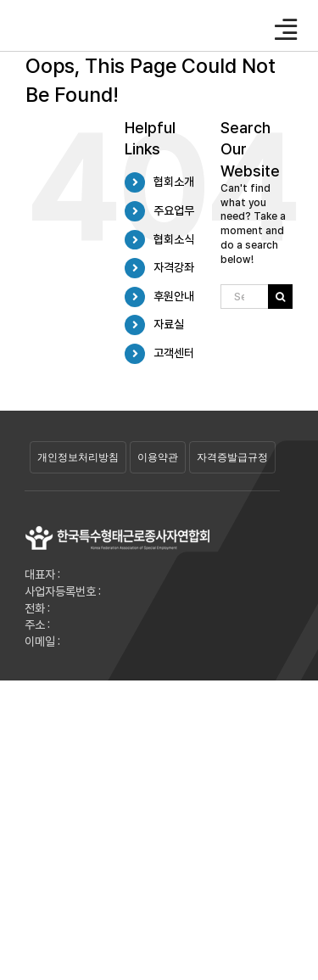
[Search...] (244, 297)
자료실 (169, 324)
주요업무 (174, 210)
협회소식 (174, 239)
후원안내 (174, 296)
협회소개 (174, 182)
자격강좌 (174, 267)
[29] (118, 530)
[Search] (280, 297)
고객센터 (174, 353)
